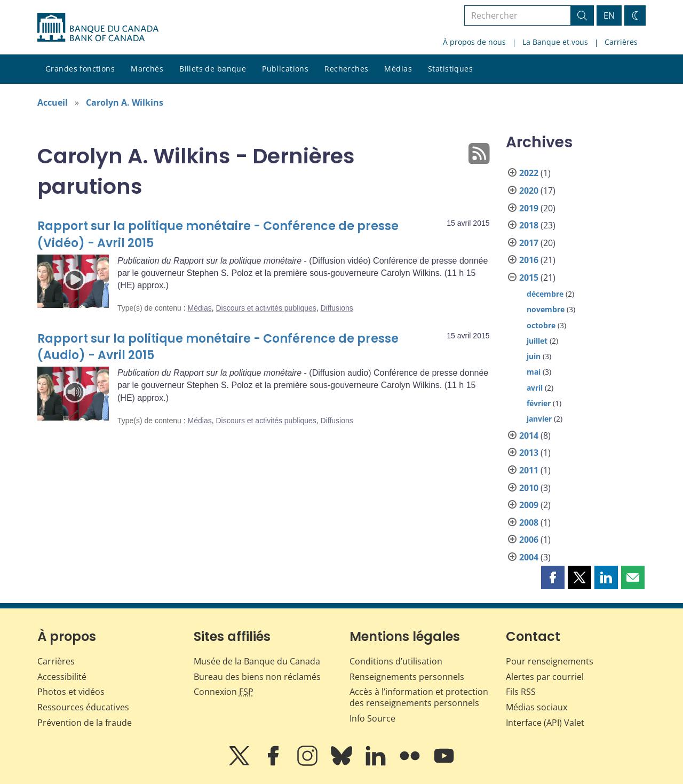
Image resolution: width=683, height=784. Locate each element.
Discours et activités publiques (266, 308)
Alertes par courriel (545, 677)
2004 (529, 557)
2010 (529, 488)
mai (534, 372)
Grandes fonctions (80, 69)
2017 (529, 243)
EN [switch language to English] (609, 15)
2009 (529, 505)
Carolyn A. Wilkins (125, 102)
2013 (529, 453)
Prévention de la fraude (85, 723)
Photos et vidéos (71, 692)
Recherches (346, 69)
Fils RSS (521, 692)
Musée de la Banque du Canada (257, 661)
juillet (537, 341)
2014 (529, 435)
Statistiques (450, 69)
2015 (529, 278)
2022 (529, 173)
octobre (541, 325)
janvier (539, 419)
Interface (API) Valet (545, 723)
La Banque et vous (555, 42)
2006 (529, 540)
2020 (529, 191)
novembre (546, 309)
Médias (398, 69)
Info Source (372, 718)
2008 (529, 522)
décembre (545, 294)
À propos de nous (474, 42)
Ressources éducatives (83, 707)
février (539, 403)
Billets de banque (213, 69)
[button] (553, 577)
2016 (529, 260)
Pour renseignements (550, 661)
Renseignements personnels (407, 677)
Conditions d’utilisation (396, 661)
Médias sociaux (537, 707)
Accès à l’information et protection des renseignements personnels (419, 697)
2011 (529, 470)
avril (535, 388)
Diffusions (337, 308)
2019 (529, 208)
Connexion (224, 692)
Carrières (621, 42)
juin (534, 356)
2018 (529, 225)
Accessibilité (62, 677)
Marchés (147, 69)
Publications (285, 69)
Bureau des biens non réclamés (257, 677)
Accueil (53, 102)
